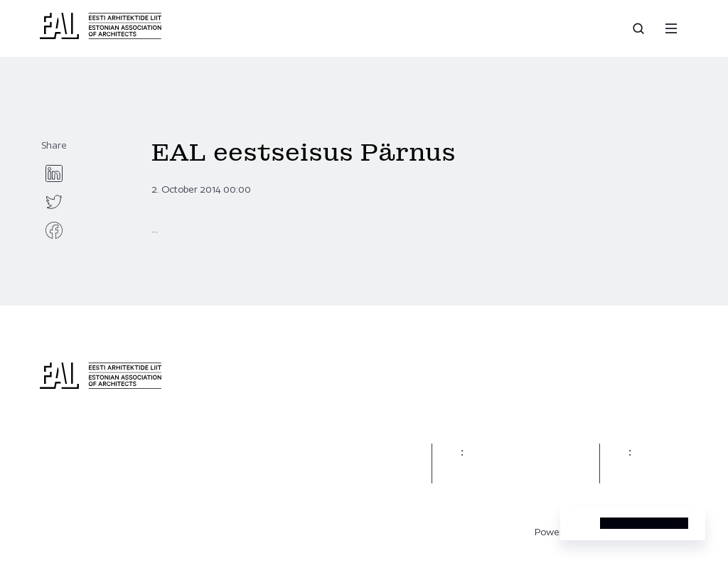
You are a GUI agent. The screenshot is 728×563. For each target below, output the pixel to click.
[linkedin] (54, 173)
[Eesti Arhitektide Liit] (101, 36)
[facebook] (54, 230)
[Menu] (671, 28)
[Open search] (640, 28)
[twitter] (54, 202)
